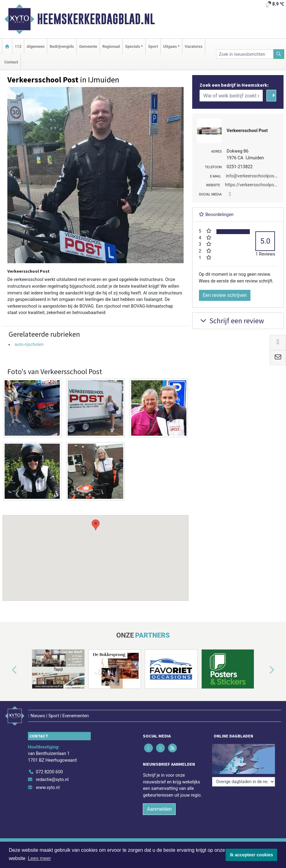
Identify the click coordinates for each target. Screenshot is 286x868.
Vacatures (194, 46)
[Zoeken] (279, 54)
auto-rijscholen (29, 345)
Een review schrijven (225, 295)
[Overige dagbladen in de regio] (244, 782)
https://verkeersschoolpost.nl (254, 185)
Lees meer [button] (40, 858)
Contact (11, 62)
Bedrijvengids (62, 46)
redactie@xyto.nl (52, 780)
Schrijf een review (231, 321)
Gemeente (88, 46)
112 (18, 46)
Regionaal (111, 46)
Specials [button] (133, 46)
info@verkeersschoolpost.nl (253, 176)
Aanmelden (159, 809)
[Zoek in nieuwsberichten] (245, 54)
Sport (153, 46)
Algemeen (36, 46)
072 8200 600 (49, 772)
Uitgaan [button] (170, 46)
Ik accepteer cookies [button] (252, 855)
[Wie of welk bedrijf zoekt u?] (231, 96)
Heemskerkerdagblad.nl (96, 19)
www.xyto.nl (48, 788)
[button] (96, 552)
